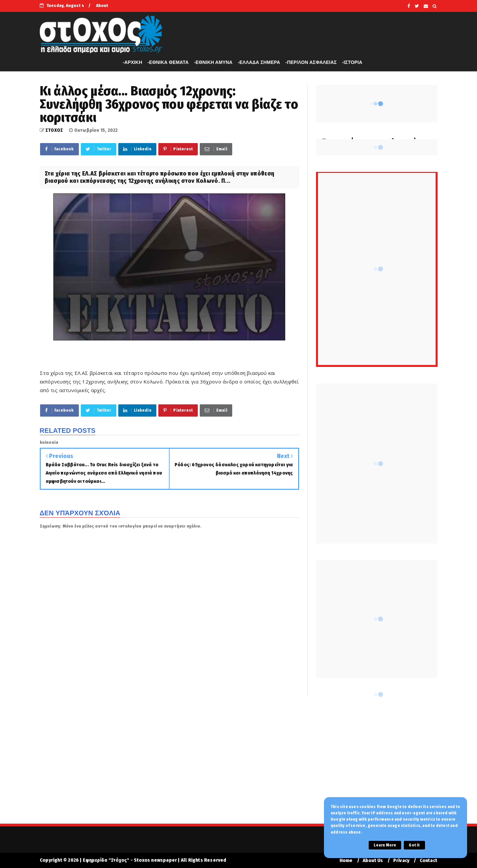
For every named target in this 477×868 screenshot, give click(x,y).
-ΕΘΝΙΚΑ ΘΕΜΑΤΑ (168, 62)
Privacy (401, 861)
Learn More (385, 845)
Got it (414, 845)
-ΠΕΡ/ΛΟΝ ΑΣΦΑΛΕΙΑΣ (311, 62)
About (102, 5)
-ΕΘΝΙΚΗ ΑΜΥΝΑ (213, 62)
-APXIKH (132, 62)
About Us (373, 861)
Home (346, 861)
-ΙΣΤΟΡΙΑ (352, 62)
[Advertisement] (238, 764)
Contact (428, 861)
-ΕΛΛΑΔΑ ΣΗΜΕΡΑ (259, 62)
